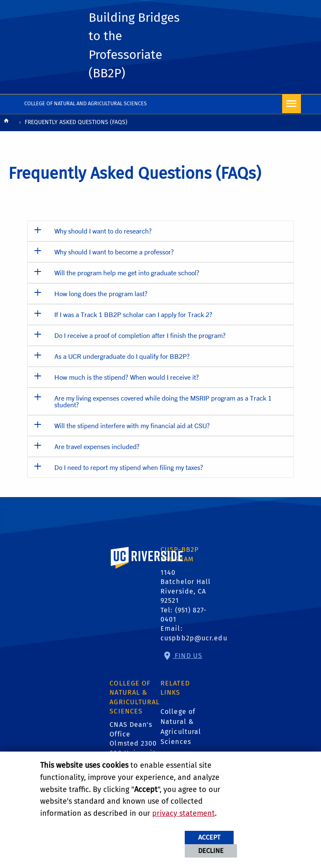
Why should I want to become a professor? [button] (114, 252)
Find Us (187, 656)
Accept (209, 837)
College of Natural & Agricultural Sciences (181, 727)
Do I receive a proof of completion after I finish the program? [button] (140, 335)
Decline (211, 851)
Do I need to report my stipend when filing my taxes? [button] (129, 467)
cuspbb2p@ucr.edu (194, 638)
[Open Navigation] (292, 104)
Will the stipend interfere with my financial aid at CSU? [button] (132, 425)
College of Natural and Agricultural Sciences (85, 103)
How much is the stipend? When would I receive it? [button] (127, 377)
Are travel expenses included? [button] (97, 446)
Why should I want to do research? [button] (103, 231)
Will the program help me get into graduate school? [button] (127, 273)
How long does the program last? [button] (101, 293)
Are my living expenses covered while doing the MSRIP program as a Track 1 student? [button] (163, 401)
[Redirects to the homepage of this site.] (6, 123)
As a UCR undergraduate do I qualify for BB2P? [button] (122, 356)
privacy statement (183, 813)
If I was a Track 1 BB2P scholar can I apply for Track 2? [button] (133, 314)
